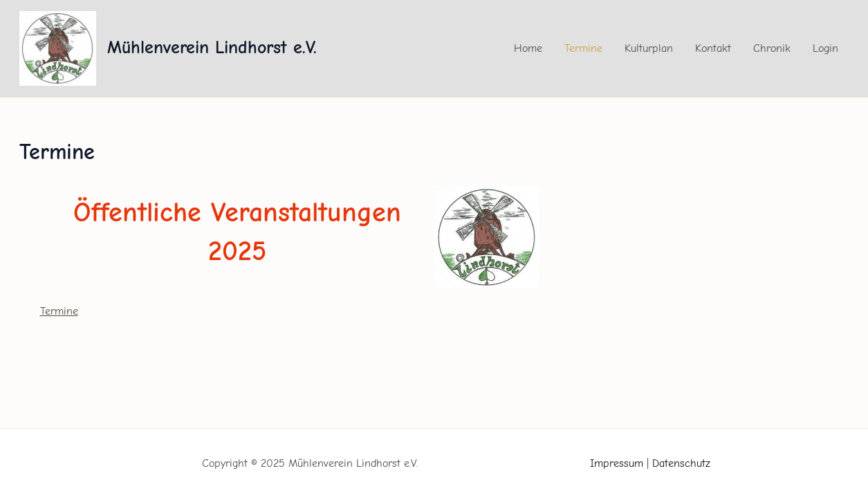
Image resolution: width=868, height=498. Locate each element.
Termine (583, 48)
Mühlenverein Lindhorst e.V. (212, 48)
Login (825, 48)
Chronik (772, 48)
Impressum (617, 463)
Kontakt (713, 48)
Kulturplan (649, 48)
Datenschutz (681, 463)
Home (528, 48)
